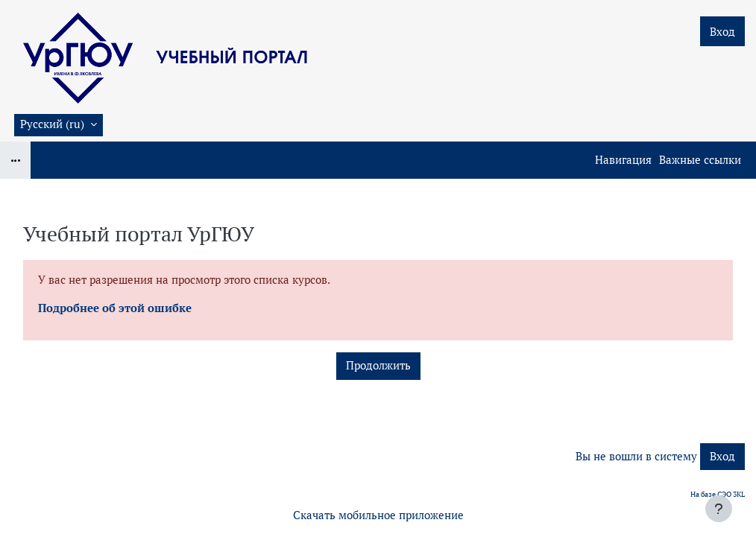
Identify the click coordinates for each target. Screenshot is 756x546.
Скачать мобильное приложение (378, 515)
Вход (722, 32)
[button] (59, 125)
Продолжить (378, 365)
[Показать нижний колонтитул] (719, 509)
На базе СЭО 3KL (718, 494)
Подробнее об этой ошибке (115, 308)
